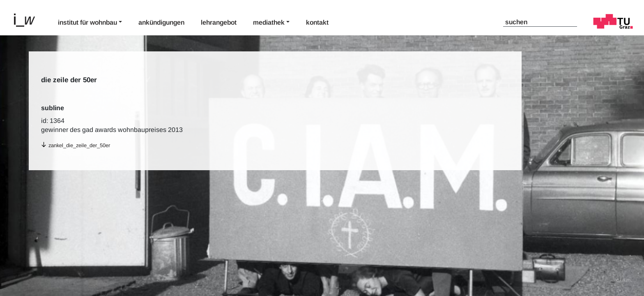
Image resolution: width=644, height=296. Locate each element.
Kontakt (317, 22)
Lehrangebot (219, 22)
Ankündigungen (161, 22)
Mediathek (269, 22)
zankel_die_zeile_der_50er (79, 145)
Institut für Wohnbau (87, 22)
